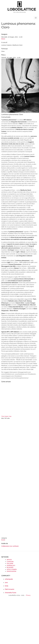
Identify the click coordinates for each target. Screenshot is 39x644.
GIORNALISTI (11, 565)
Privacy (28, 595)
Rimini (3, 39)
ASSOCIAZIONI (11, 571)
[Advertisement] (17, 478)
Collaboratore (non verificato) (10, 546)
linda (7, 586)
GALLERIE (10, 563)
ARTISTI (9, 560)
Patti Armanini (10, 589)
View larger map (6, 416)
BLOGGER (10, 567)
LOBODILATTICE (20, 9)
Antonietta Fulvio (11, 593)
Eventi (3, 540)
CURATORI (10, 562)
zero (6, 583)
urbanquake (9, 579)
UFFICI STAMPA (12, 569)
